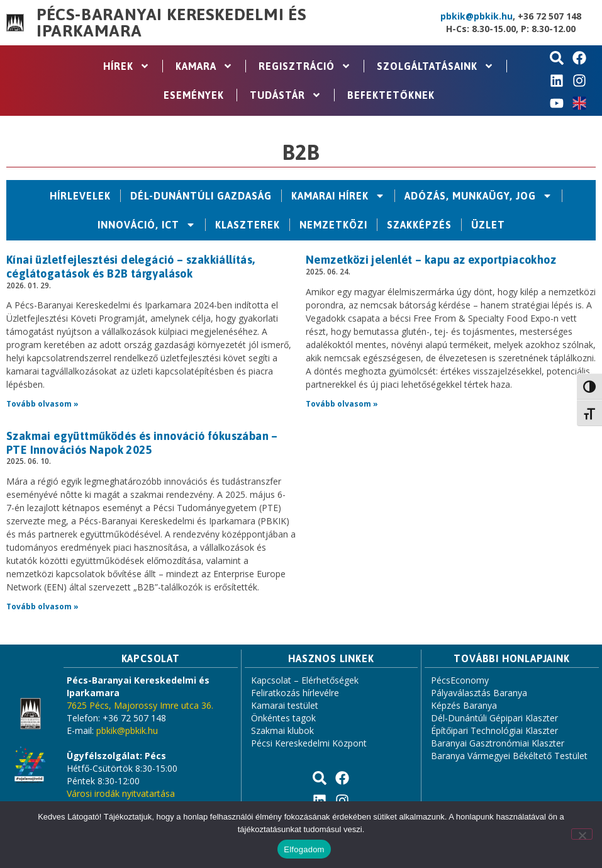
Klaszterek (248, 225)
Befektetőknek (391, 95)
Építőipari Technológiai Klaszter (494, 730)
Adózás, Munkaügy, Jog (478, 196)
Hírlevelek (80, 196)
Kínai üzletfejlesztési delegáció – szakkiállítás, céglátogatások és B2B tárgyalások (131, 267)
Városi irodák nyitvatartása (121, 793)
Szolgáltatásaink (435, 66)
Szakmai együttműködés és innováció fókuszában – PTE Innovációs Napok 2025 (142, 443)
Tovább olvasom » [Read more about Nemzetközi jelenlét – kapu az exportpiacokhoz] (342, 404)
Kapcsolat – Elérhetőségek (305, 680)
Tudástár (286, 95)
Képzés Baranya (464, 705)
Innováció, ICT (147, 225)
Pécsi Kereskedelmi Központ (309, 743)
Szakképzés (419, 225)
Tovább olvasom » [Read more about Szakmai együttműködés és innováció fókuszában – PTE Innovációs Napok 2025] (42, 606)
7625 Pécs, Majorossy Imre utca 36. (140, 705)
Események (194, 95)
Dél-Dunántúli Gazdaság (201, 196)
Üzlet (488, 225)
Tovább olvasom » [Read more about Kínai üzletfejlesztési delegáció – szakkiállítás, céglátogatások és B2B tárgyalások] (42, 404)
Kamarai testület (285, 705)
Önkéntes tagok (283, 718)
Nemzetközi (333, 225)
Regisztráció (305, 66)
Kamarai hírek (338, 196)
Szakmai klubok (282, 730)
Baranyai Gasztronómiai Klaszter (498, 743)
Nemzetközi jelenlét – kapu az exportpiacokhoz (431, 260)
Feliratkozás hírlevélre (295, 693)
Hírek (126, 66)
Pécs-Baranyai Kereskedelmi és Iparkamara (171, 23)
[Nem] (582, 834)
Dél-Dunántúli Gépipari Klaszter (494, 718)
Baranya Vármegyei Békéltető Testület (509, 756)
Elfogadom (304, 849)
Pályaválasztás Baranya (479, 693)
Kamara (204, 66)
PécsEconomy (460, 680)
